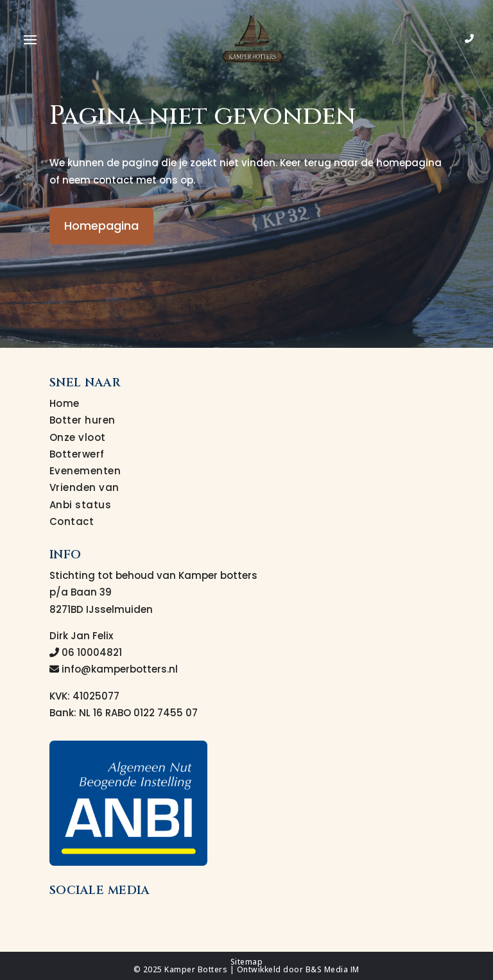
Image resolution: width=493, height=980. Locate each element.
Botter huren (82, 420)
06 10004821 (86, 652)
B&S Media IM (333, 969)
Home (65, 403)
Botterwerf (77, 454)
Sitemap (247, 962)
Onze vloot (78, 437)
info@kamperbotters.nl (114, 669)
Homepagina (101, 226)
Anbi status (81, 505)
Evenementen (85, 471)
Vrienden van (84, 487)
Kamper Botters (196, 969)
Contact (72, 521)
